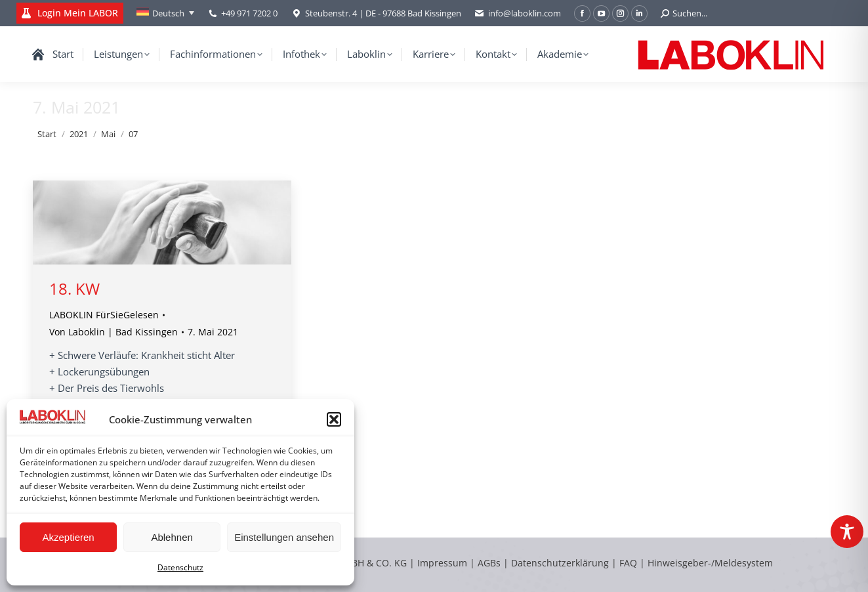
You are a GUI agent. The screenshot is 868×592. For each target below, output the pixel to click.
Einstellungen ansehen (284, 537)
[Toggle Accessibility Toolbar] (847, 532)
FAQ (628, 563)
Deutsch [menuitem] (168, 13)
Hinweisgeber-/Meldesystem (710, 563)
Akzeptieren (68, 537)
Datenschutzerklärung (560, 563)
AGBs (490, 563)
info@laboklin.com (518, 13)
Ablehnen (172, 537)
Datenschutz (180, 567)
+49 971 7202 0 (249, 13)
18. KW (74, 288)
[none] (165, 13)
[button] (334, 419)
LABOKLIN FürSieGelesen (104, 315)
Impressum (442, 563)
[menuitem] (165, 13)
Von (114, 332)
